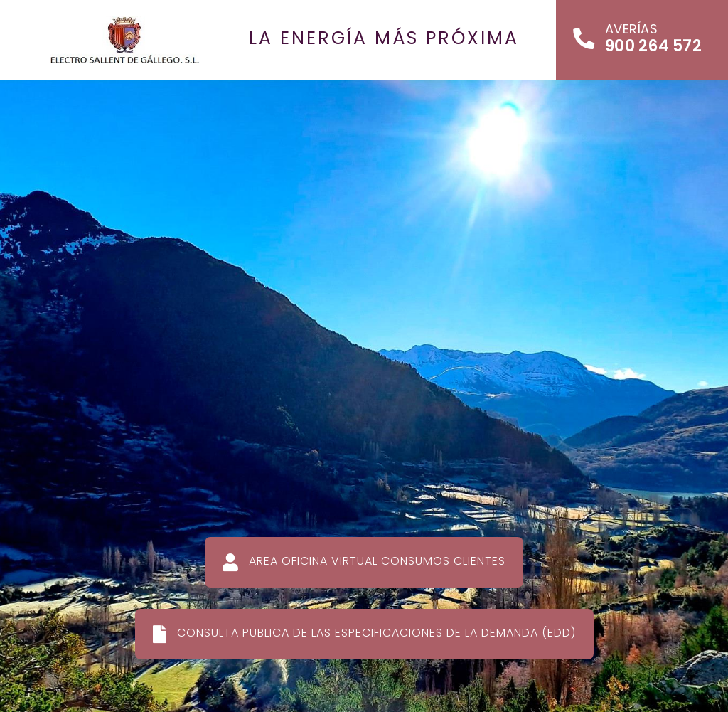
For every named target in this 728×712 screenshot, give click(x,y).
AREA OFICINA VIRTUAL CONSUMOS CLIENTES (364, 562)
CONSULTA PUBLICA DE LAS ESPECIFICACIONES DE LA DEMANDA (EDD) (364, 634)
